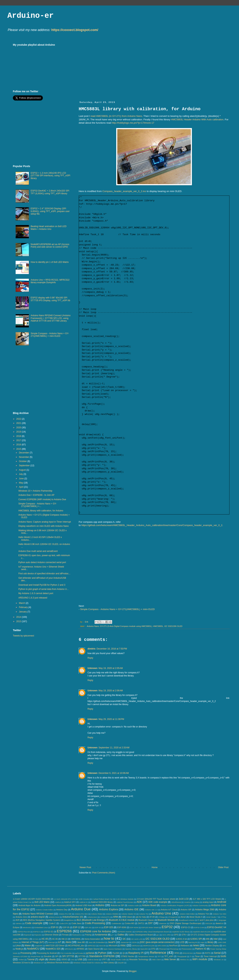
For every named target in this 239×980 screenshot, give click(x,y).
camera (19, 923)
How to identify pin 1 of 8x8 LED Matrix (50, 262)
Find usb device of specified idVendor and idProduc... (44, 574)
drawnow (163, 923)
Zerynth (121, 963)
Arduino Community (200, 905)
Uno (73, 960)
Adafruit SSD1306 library (102, 902)
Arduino (100, 905)
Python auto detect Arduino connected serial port (42, 562)
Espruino (38, 935)
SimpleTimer (36, 956)
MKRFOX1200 (149, 946)
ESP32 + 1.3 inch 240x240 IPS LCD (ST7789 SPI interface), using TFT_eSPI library (50, 176)
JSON (134, 942)
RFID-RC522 (188, 953)
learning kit (193, 942)
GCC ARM (166, 935)
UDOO (64, 959)
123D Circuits (84, 899)
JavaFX (112, 942)
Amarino (187, 902)
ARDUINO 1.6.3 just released (33, 598)
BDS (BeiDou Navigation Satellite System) (42, 920)
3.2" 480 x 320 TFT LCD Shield (207, 899)
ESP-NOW (134, 927)
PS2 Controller (66, 953)
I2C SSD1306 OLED (173, 626)
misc (123, 945)
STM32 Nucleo (128, 956)
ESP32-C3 (186, 927)
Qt (124, 953)
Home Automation (92, 939)
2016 (19, 445)
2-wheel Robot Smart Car (103, 899)
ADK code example (158, 902)
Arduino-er (31, 16)
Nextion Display (212, 946)
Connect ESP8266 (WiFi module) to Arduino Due (42, 499)
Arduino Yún (204, 914)
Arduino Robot (97, 914)
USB (80, 959)
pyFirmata (79, 953)
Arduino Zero (21, 917)
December (24, 453)
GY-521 (35, 939)
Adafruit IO (83, 902)
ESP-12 (77, 927)
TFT (159, 956)
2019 (19, 432)
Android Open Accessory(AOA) (58, 905)
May (21, 483)
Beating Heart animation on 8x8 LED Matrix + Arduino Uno (49, 228)
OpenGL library (131, 949)
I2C (124, 939)
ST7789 (82, 956)
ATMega (162, 917)
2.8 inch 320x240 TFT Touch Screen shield (156, 899)
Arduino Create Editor (44, 910)
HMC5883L (158, 626)
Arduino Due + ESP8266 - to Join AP (36, 495)
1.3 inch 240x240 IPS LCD (64, 899)
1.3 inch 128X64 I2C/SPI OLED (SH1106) (32, 899)
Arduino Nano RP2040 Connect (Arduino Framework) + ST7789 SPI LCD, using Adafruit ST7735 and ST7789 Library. (51, 318)
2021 (19, 423)
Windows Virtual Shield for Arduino (87, 963)
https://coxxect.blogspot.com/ (75, 30)
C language (222, 920)
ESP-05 (66, 927)
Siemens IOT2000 (20, 956)
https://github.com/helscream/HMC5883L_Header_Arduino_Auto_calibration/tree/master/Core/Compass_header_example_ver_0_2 (152, 525)
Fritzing (88, 935)
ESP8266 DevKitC (125, 932)
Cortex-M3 (129, 923)
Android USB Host (83, 905)
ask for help (141, 917)
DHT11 (141, 923)
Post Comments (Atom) (104, 873)
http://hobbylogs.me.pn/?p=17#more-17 (133, 123)
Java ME (81, 942)
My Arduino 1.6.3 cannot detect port (36, 593)
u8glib (42, 959)
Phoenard (163, 949)
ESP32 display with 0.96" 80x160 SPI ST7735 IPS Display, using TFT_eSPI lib (50, 299)
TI (191, 956)
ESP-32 (98, 927)
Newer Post (85, 867)
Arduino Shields (112, 914)
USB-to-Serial (93, 960)
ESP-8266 (122, 927)
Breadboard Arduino (187, 920)
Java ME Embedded (97, 942)
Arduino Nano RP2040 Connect (38, 914)
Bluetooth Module (166, 920)
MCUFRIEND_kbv (76, 946)
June (22, 479)
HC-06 (55, 939)
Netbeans (185, 946)
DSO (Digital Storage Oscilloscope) (186, 923)
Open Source (94, 949)
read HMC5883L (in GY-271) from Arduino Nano (116, 116)
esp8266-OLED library (181, 932)
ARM (116, 917)
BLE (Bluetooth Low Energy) (91, 920)
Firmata (65, 935)
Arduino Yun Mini (219, 914)
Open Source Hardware (113, 949)
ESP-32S (109, 927)
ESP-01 (55, 927)
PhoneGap (174, 949)
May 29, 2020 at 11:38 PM (111, 719)
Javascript (125, 942)
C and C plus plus (206, 920)
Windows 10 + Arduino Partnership (35, 491)
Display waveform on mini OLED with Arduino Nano (43, 526)
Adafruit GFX (70, 902)
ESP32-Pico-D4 (24, 932)
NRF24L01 (69, 949)
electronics (27, 927)
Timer (197, 956)
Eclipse (16, 927)
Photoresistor (187, 949)
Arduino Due (81, 909)
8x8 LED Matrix (42, 902)
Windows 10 (219, 960)
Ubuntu (52, 959)
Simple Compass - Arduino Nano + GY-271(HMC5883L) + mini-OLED (117, 609)
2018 (19, 436)
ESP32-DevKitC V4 (217, 927)
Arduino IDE (131, 909)
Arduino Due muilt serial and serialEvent (38, 551)
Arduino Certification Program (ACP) (175, 905)
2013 (19, 621)
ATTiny (223, 917)
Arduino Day (62, 910)
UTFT (104, 959)
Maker (28, 946)
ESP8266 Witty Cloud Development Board (152, 932)
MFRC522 (92, 946)
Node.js (19, 949)
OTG (153, 949)
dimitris (91, 649)
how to (109, 938)
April (21, 487)
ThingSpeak (182, 956)
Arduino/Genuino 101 (73, 917)
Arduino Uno (161, 913)
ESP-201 (88, 927)
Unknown (92, 668)
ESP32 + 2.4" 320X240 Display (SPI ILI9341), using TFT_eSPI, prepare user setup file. (50, 211)
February (24, 607)
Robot (199, 953)
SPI (57, 956)
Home (155, 867)
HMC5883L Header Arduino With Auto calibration (197, 119)
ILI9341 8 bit (181, 939)
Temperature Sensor (146, 956)
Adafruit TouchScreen (125, 902)
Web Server (170, 959)
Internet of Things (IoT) (33, 942)
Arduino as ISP (117, 905)
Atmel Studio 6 (196, 917)
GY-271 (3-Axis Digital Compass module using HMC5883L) (126, 626)
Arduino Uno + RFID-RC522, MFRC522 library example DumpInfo (50, 281)
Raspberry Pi (136, 953)
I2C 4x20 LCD (137, 939)
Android (222, 902)
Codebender (116, 923)
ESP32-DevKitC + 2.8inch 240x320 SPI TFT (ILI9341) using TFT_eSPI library (50, 192)
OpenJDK (144, 949)
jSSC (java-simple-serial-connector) (157, 942)
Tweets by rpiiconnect (23, 636)
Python (102, 953)
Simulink (48, 956)
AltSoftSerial (176, 902)
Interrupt (51, 942)
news (196, 945)
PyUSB (116, 953)
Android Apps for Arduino (30, 905)
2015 (19, 449)
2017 (19, 440)
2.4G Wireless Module (125, 899)
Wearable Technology (139, 959)
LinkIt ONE (222, 942)
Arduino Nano (93, 626)
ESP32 (167, 927)
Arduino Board (149, 905)
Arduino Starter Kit (129, 914)
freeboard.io (77, 935)
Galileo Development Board (141, 935)
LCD (182, 942)
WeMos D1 (185, 960)
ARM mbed (127, 917)
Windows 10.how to (22, 963)
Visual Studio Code (118, 960)
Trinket (21, 960)
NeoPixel (173, 946)
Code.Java (76, 923)
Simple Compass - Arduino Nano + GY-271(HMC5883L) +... (38, 505)
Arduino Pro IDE (65, 914)
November (24, 457)
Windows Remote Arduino (58, 963)
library (211, 942)
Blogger (133, 971)
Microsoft (113, 946)
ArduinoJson (92, 917)
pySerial (90, 953)
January (23, 612)
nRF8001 (80, 949)
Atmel (183, 917)
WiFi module (200, 959)
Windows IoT (39, 963)
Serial (217, 953)
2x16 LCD (184, 899)
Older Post (223, 867)
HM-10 (64, 939)
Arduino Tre (144, 914)
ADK (139, 902)
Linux (18, 946)
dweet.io (219, 923)
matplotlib (39, 946)
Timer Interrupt (210, 956)
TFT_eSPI (169, 956)
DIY (150, 923)
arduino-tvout (54, 917)
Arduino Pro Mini (81, 914)
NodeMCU (33, 949)
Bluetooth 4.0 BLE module (122, 920)
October (23, 461)
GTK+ (184, 935)
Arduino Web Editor (187, 914)
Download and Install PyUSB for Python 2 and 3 (42, 585)
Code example (34, 923)
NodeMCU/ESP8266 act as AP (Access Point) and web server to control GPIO (50, 246)
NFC (224, 946)
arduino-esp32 (38, 917)
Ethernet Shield (51, 935)
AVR (18, 920)
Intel (216, 939)
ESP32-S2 (48, 932)
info (208, 939)
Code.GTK (64, 923)
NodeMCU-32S (53, 949)
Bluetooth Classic (146, 920)
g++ (113, 935)
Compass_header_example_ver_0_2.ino (124, 191)
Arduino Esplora (109, 909)
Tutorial (31, 959)
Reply (90, 658)
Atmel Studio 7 (212, 917)
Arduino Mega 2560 (205, 910)
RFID (177, 953)
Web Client (156, 960)
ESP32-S (37, 932)
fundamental (101, 935)
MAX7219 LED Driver (55, 946)
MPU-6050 (162, 946)
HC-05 (45, 939)
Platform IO (201, 949)
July (21, 474)
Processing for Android (47, 953)
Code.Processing (95, 923)
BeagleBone (69, 920)
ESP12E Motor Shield (150, 927)
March (22, 603)
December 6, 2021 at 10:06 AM (114, 773)
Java (68, 942)
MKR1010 (136, 946)
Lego (202, 942)
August (23, 470)
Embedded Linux (41, 927)
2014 (19, 617)
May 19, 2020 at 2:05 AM (111, 668)
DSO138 (209, 923)
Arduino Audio (133, 905)
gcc (158, 935)
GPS (176, 935)
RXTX (208, 953)
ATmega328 (173, 917)
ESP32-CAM (199, 927)
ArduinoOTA (105, 917)
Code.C (52, 923)
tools (223, 956)
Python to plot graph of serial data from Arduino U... (43, 589)
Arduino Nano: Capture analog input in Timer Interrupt (45, 522)
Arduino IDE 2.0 (151, 910)
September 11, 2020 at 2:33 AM (114, 748)
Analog (197, 902)
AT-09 (152, 917)
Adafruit (58, 902)
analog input (208, 902)
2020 (19, 428)
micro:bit (102, 946)
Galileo (121, 935)
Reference (158, 953)
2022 (19, 419)
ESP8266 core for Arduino (96, 931)
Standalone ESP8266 (102, 956)
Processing (26, 953)
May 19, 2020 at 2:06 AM (111, 691)
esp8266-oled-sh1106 (202, 932)
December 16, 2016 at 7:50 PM (112, 649)
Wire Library (109, 963)
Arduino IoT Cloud (169, 910)
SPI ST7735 (68, 956)
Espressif (28, 935)
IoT (60, 942)
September (25, 466)
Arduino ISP (186, 910)
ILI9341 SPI (196, 939)
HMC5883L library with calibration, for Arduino (41, 511)
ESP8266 (64, 931)
